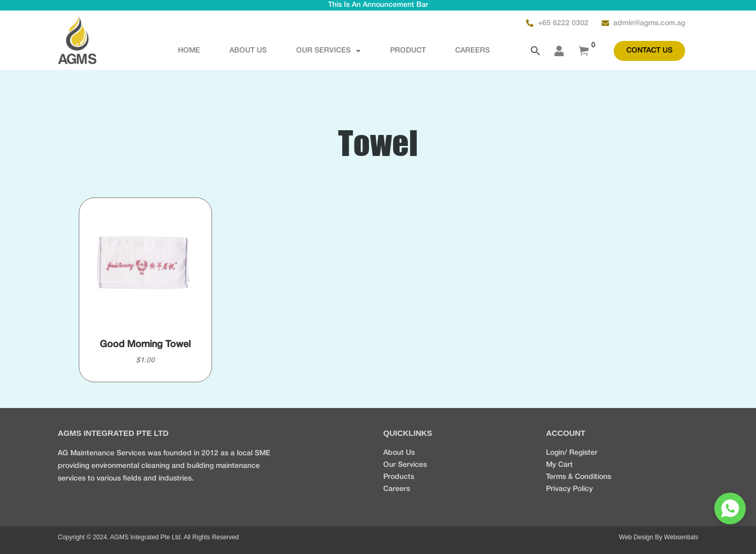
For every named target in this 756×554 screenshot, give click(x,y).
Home (189, 51)
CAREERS (472, 51)
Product (408, 51)
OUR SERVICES (328, 51)
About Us (248, 51)
